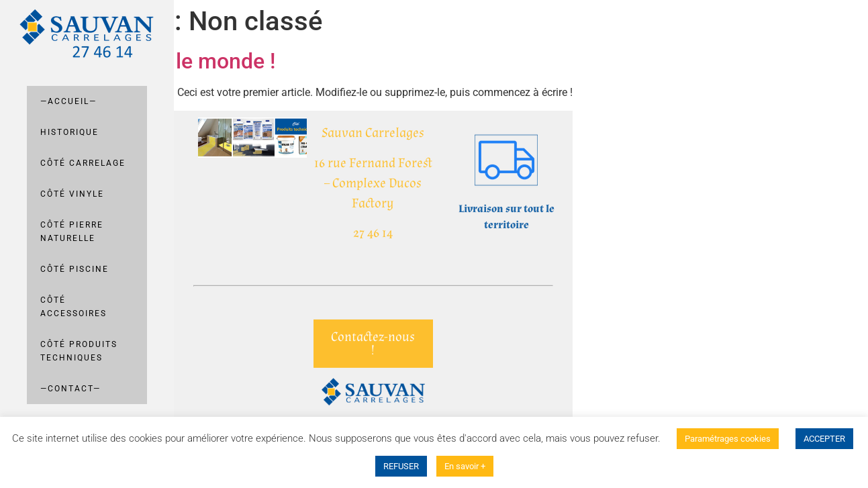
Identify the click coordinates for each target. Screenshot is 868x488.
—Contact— (70, 389)
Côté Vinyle (72, 194)
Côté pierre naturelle (72, 232)
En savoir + (465, 466)
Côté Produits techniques (79, 351)
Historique (69, 132)
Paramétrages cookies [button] (728, 439)
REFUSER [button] (401, 466)
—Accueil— (68, 101)
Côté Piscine (75, 269)
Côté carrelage (83, 163)
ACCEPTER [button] (824, 439)
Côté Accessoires (74, 307)
